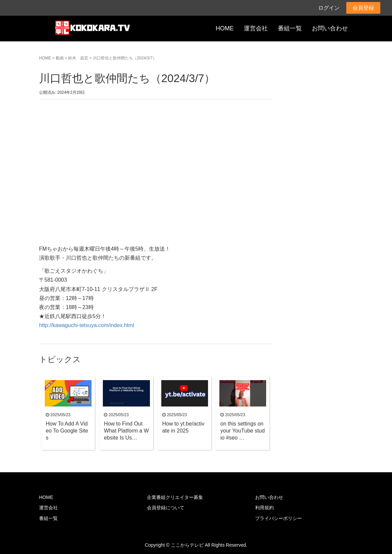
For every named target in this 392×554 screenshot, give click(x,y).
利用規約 (264, 508)
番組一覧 (290, 28)
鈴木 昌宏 (78, 58)
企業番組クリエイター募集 (175, 497)
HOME (225, 28)
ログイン (329, 8)
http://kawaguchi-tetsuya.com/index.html (87, 325)
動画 (60, 58)
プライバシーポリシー (278, 518)
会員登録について (166, 508)
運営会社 (256, 28)
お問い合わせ (330, 28)
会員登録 (363, 8)
